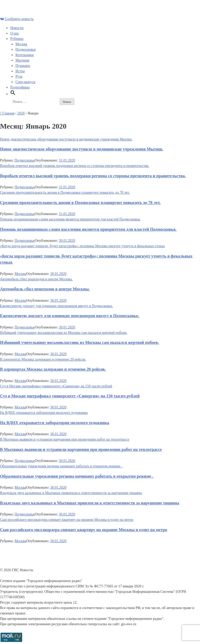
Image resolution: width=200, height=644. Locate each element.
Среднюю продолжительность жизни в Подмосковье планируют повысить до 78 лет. (65, 193)
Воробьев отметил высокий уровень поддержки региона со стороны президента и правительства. (75, 166)
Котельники (24, 55)
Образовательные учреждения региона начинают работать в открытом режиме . (61, 466)
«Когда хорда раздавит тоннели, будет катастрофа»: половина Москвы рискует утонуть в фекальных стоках (82, 246)
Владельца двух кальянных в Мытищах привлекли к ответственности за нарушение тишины (71, 493)
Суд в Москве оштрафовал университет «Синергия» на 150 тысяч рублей (56, 386)
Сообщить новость (19, 19)
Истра (20, 71)
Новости (17, 28)
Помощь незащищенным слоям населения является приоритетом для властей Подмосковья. (70, 219)
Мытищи (22, 60)
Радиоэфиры (20, 87)
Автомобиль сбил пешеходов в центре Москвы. (36, 279)
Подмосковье (26, 50)
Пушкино (23, 66)
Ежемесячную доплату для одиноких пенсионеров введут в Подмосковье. (56, 306)
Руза (19, 77)
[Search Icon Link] (13, 94)
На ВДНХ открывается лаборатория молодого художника (44, 413)
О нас (15, 33)
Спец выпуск (26, 82)
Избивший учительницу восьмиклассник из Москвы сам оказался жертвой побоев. (64, 333)
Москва (21, 44)
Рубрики (17, 39)
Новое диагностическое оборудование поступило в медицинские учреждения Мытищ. (66, 139)
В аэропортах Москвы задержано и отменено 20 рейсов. (43, 359)
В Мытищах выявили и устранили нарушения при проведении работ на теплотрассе (65, 439)
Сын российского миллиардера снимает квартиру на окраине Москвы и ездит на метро (67, 520)
